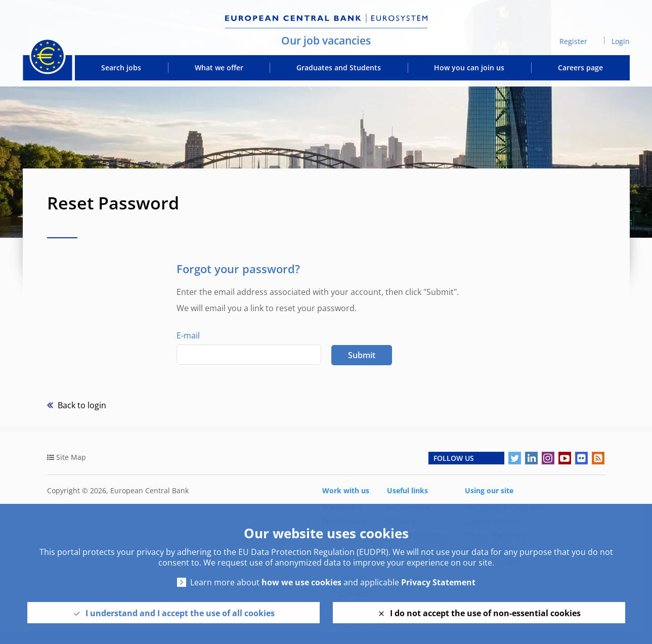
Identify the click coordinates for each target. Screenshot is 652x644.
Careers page (580, 68)
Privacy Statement (438, 583)
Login (621, 41)
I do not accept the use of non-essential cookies (485, 613)
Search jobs (121, 68)
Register (573, 41)
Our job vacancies (326, 40)
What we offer (219, 68)
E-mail (188, 335)
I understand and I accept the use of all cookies (180, 613)
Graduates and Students (339, 68)
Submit (362, 355)
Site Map (71, 457)
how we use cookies (301, 583)
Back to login (81, 405)
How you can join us (469, 68)
